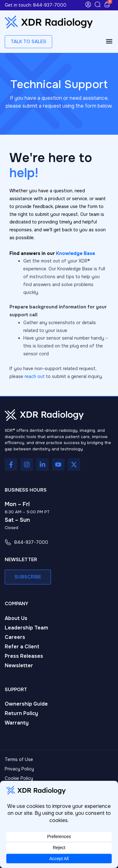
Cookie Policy (19, 778)
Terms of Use (19, 759)
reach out (35, 376)
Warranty (17, 723)
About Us (16, 618)
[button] (109, 41)
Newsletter (19, 665)
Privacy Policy (19, 769)
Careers (15, 637)
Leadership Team (26, 628)
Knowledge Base (76, 253)
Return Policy (21, 713)
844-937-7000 (50, 5)
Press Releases (24, 656)
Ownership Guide (26, 704)
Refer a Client (22, 647)
